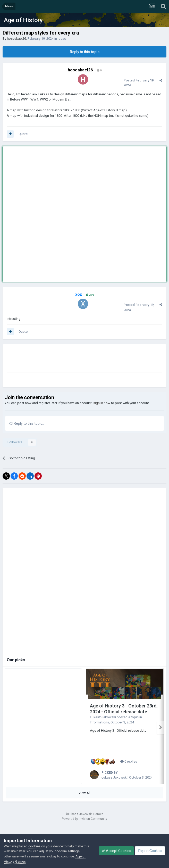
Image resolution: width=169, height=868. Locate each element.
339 (90, 295)
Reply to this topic (85, 52)
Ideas (62, 39)
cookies (34, 846)
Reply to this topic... (27, 423)
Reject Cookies (150, 851)
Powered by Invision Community (84, 819)
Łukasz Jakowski (103, 717)
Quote (23, 134)
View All (84, 793)
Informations (99, 722)
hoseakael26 (16, 39)
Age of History (23, 20)
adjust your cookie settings (59, 851)
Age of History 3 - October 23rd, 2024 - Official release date (124, 709)
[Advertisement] (58, 208)
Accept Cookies (116, 851)
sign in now (102, 403)
